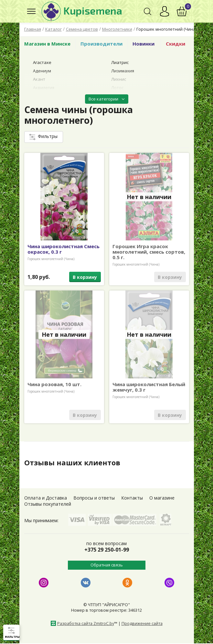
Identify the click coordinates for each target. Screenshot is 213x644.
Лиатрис (120, 62)
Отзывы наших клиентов (76, 462)
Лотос (117, 88)
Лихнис (119, 79)
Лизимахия (123, 71)
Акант (39, 79)
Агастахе (42, 62)
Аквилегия (44, 88)
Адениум (42, 71)
